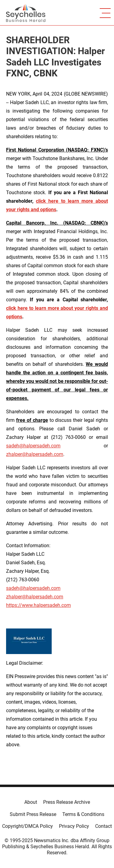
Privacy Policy (74, 826)
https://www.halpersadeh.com (38, 605)
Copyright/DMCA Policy (28, 826)
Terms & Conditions (83, 814)
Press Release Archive (67, 802)
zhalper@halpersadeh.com (35, 454)
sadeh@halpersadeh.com (33, 446)
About (31, 802)
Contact (104, 826)
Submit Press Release (33, 814)
